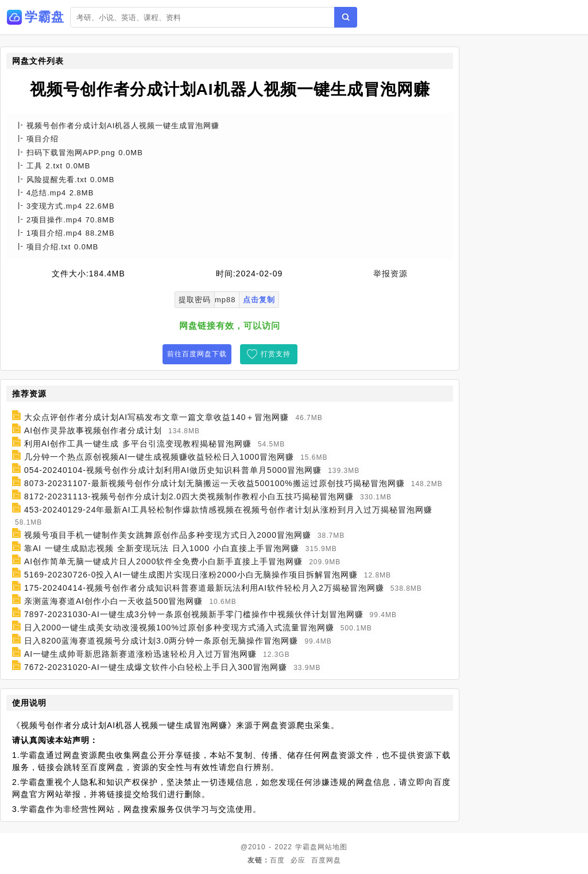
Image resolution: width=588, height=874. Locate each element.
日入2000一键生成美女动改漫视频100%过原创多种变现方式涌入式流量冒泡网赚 (179, 627)
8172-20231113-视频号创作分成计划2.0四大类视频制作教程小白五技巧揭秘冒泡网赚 (189, 496)
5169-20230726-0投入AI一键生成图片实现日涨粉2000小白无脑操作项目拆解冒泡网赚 (191, 575)
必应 (298, 860)
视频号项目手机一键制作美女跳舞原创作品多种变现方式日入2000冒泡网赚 (168, 535)
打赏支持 (276, 354)
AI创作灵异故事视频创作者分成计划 (93, 430)
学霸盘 (306, 847)
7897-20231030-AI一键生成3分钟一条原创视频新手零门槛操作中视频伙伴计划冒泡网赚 (194, 614)
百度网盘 (326, 860)
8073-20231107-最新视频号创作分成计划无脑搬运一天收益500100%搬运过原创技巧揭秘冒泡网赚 (214, 483)
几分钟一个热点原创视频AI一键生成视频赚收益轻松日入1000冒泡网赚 (159, 457)
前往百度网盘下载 (197, 354)
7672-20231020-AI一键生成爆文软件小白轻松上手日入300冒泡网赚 (156, 667)
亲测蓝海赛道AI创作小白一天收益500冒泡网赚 (114, 601)
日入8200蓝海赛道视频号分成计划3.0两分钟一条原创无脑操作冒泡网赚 (161, 641)
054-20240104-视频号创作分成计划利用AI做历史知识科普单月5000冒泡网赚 (173, 470)
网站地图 (332, 847)
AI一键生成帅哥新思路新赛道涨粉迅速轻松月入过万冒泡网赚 (140, 654)
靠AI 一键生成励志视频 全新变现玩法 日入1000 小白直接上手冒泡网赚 (162, 548)
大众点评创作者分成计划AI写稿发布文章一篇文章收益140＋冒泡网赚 (157, 417)
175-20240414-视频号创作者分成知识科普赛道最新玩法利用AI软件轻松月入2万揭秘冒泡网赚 (204, 588)
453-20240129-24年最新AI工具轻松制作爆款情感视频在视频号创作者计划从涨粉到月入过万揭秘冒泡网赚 (228, 510)
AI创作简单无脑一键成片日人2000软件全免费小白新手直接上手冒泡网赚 (163, 561)
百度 (277, 860)
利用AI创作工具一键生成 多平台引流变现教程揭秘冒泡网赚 (138, 444)
